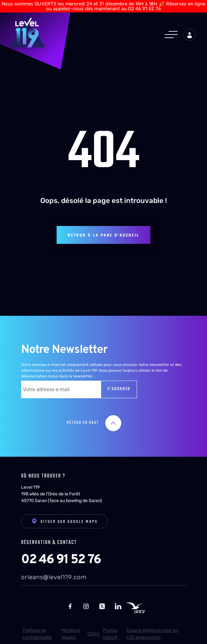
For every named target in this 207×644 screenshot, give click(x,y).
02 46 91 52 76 (61, 557)
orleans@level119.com (54, 574)
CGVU (93, 631)
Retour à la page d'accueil (103, 233)
